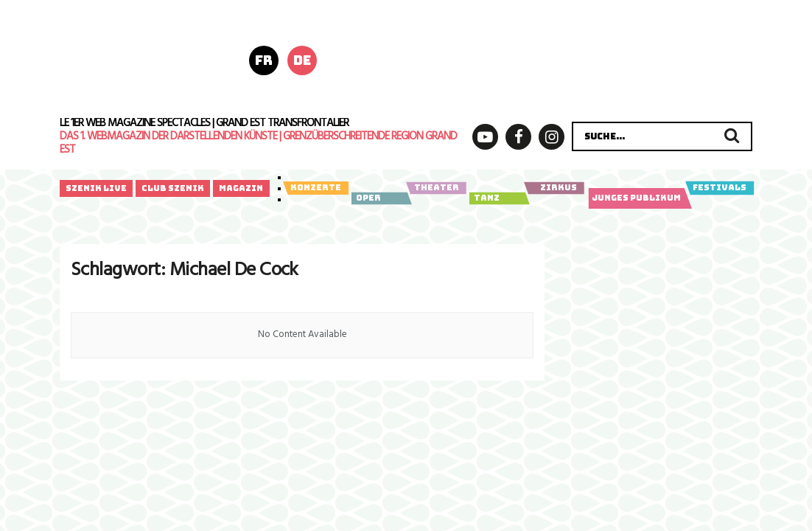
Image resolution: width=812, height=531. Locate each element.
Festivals (720, 188)
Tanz (497, 198)
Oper (379, 198)
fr (264, 60)
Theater (436, 188)
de (302, 60)
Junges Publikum (637, 198)
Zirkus (554, 188)
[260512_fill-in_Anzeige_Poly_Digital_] (560, 59)
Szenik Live (96, 188)
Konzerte (316, 188)
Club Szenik (173, 188)
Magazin (241, 188)
